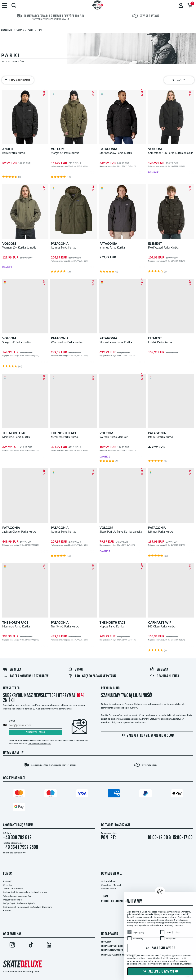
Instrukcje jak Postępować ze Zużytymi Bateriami (27, 907)
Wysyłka (12, 670)
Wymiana (159, 670)
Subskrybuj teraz (36, 733)
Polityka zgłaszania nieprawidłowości (120, 955)
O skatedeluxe (108, 881)
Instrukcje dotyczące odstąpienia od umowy (25, 892)
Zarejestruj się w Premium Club (147, 735)
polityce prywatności (182, 964)
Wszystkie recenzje (12, 900)
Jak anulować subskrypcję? (40, 743)
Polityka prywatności (112, 946)
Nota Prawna (110, 934)
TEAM (105, 896)
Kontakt (7, 911)
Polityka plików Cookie (112, 950)
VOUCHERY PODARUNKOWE (117, 901)
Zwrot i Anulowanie (13, 889)
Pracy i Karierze (109, 889)
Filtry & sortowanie (17, 80)
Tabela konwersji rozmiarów (26, 676)
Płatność (7, 881)
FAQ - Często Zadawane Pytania (92, 676)
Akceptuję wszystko (160, 972)
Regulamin (106, 942)
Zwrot (76, 670)
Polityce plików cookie (158, 964)
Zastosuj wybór (160, 948)
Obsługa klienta (164, 676)
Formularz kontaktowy (14, 853)
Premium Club (110, 688)
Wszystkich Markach (111, 885)
